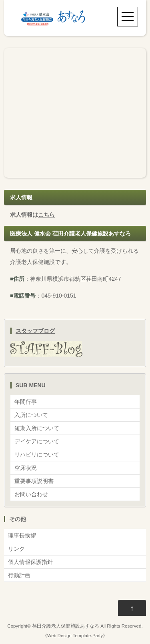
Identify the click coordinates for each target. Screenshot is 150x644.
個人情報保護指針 (30, 562)
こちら (46, 215)
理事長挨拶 (22, 535)
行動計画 (19, 575)
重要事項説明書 (34, 481)
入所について (31, 415)
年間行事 (26, 402)
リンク (16, 549)
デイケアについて (37, 441)
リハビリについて (37, 455)
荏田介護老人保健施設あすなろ (66, 626)
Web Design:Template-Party (75, 636)
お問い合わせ (31, 494)
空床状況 (26, 468)
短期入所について (37, 428)
